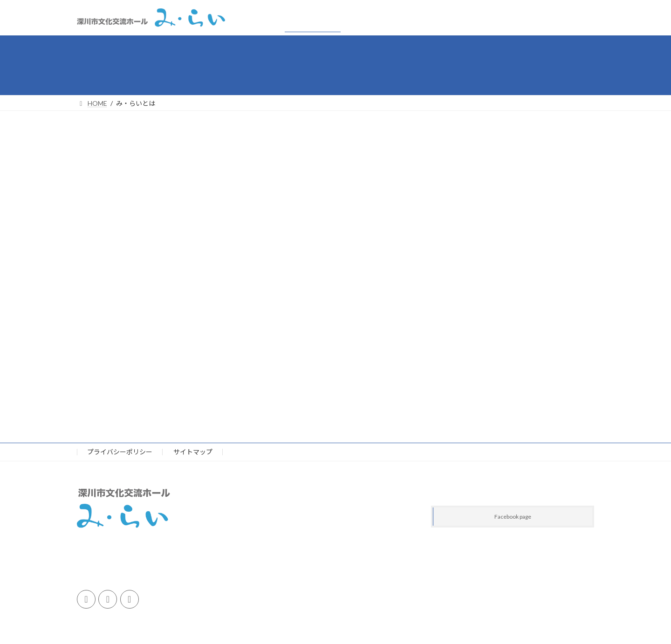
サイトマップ (193, 452)
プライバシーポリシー (120, 452)
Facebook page (513, 517)
